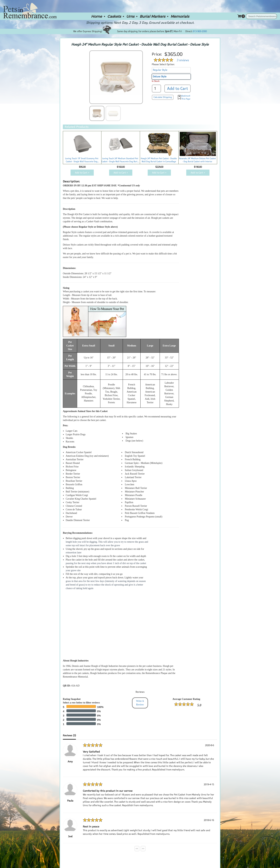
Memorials (180, 16)
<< (137, 849)
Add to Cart (178, 88)
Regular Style (160, 70)
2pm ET (169, 31)
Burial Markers (152, 16)
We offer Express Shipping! (92, 31)
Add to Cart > (82, 173)
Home (97, 16)
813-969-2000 (200, 31)
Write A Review (140, 703)
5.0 (199, 705)
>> (143, 849)
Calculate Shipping (163, 97)
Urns (130, 16)
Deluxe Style (160, 77)
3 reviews (183, 60)
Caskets (114, 16)
